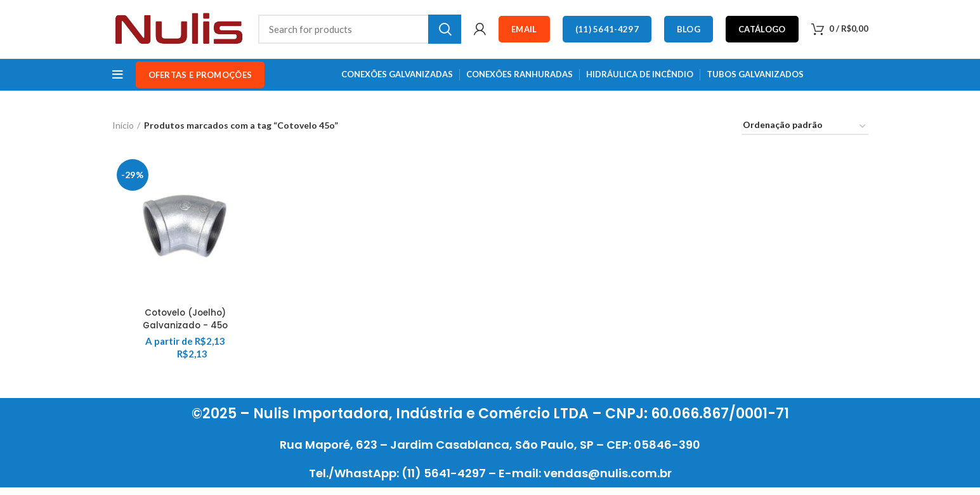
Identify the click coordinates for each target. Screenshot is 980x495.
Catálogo (762, 33)
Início (123, 133)
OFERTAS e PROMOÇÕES (200, 82)
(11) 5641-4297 (607, 33)
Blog (689, 33)
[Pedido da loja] (805, 135)
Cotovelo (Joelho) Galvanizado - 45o (185, 326)
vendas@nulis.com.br (608, 481)
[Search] (360, 33)
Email (524, 33)
